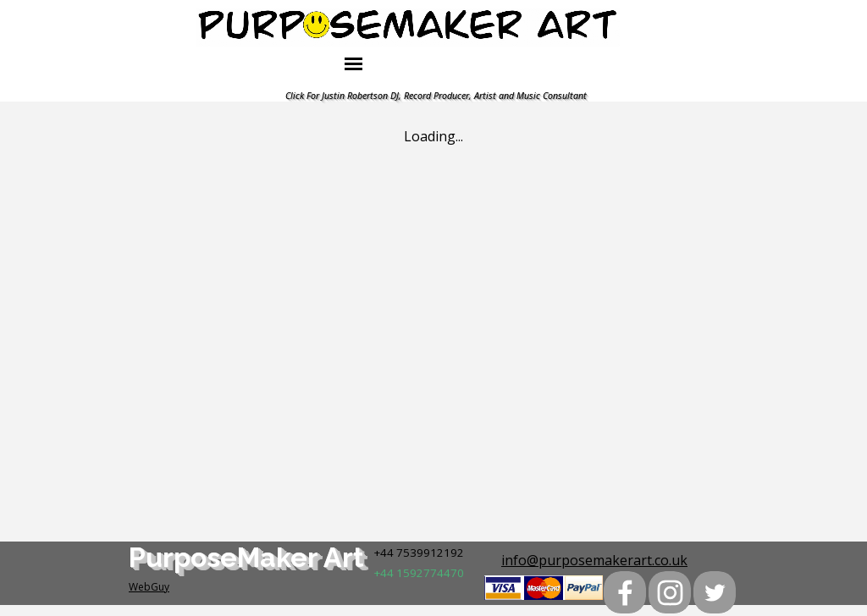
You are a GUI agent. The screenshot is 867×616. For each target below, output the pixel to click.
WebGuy (149, 587)
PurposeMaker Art (246, 557)
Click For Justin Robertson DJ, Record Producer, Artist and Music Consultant (436, 96)
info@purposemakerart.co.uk (594, 560)
